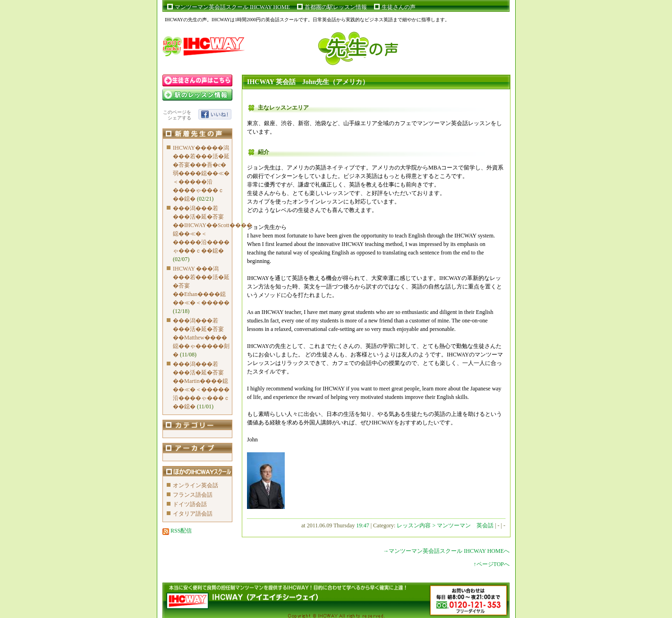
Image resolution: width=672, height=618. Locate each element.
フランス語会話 (193, 495)
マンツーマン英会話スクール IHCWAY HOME (232, 7)
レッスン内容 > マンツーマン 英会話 (446, 525)
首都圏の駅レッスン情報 (336, 7)
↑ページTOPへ (492, 564)
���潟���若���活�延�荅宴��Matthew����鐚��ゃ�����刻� (201, 338)
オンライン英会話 (196, 485)
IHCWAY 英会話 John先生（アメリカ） (308, 82)
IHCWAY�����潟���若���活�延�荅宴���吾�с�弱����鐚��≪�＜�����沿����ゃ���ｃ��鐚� (201, 173)
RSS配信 (177, 531)
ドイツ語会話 (190, 504)
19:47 (362, 525)
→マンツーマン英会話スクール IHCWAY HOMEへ (446, 551)
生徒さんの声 (399, 7)
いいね (215, 114)
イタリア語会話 (193, 514)
